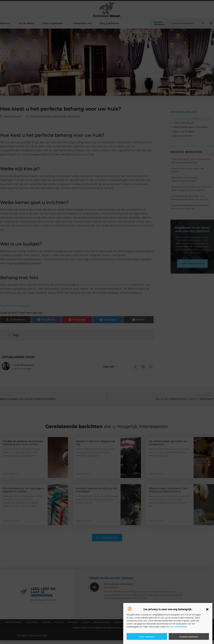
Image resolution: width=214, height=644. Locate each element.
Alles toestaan (147, 637)
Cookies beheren (189, 637)
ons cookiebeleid (178, 627)
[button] (207, 609)
